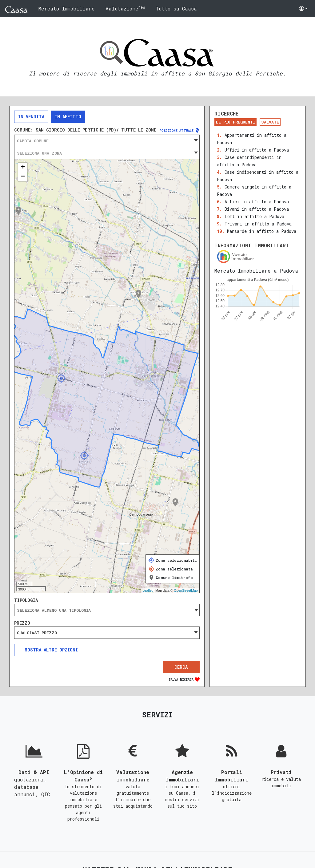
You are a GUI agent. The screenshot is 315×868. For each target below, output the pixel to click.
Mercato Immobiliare (67, 8)
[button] (303, 9)
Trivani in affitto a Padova (258, 224)
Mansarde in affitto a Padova (262, 231)
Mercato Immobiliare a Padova (256, 271)
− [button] (23, 177)
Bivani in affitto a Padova (257, 209)
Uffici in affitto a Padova (257, 150)
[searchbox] (107, 610)
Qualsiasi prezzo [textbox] (37, 633)
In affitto (68, 117)
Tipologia (26, 600)
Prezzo (22, 623)
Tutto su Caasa (176, 8)
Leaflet (148, 590)
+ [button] (23, 168)
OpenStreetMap (186, 590)
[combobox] (107, 141)
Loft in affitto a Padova (254, 216)
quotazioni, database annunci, (30, 787)
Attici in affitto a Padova (257, 202)
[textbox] (107, 141)
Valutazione (125, 8)
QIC (46, 794)
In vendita (31, 117)
